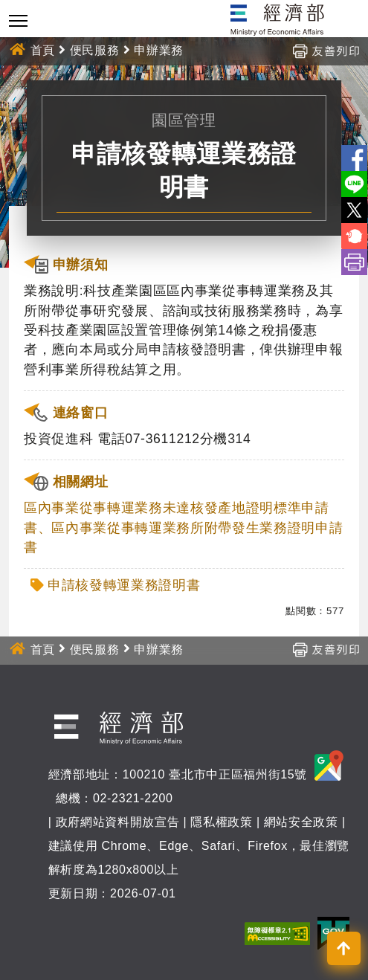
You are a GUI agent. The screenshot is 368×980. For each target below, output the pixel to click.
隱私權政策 (221, 822)
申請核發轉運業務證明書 (124, 585)
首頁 (43, 50)
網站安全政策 (301, 822)
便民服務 (95, 50)
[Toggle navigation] (18, 20)
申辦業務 (159, 50)
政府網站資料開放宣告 (118, 822)
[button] (344, 948)
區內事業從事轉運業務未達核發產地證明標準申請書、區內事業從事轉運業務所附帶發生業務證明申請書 (183, 528)
